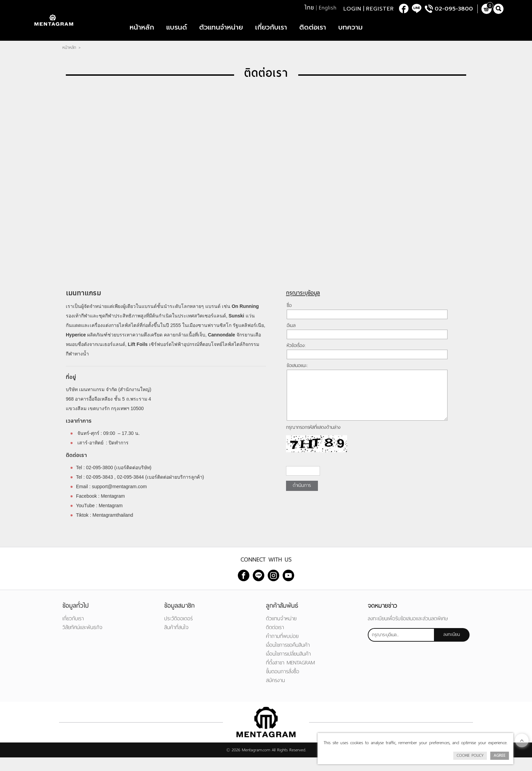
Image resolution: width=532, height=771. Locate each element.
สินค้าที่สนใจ (176, 641)
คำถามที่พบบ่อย (282, 650)
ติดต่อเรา (313, 34)
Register (380, 10)
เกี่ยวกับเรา (271, 34)
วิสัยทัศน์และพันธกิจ (82, 641)
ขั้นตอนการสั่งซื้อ (283, 685)
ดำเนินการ (302, 499)
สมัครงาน (275, 694)
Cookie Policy (470, 755)
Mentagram (113, 510)
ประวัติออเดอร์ (178, 632)
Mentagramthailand (113, 529)
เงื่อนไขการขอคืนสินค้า (288, 658)
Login (352, 10)
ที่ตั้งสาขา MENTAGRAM (290, 676)
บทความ (350, 34)
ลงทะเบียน (452, 648)
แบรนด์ (177, 34)
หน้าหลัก (142, 34)
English (328, 9)
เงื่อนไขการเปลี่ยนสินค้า (288, 667)
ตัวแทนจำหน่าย (221, 34)
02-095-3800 (454, 10)
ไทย (309, 9)
